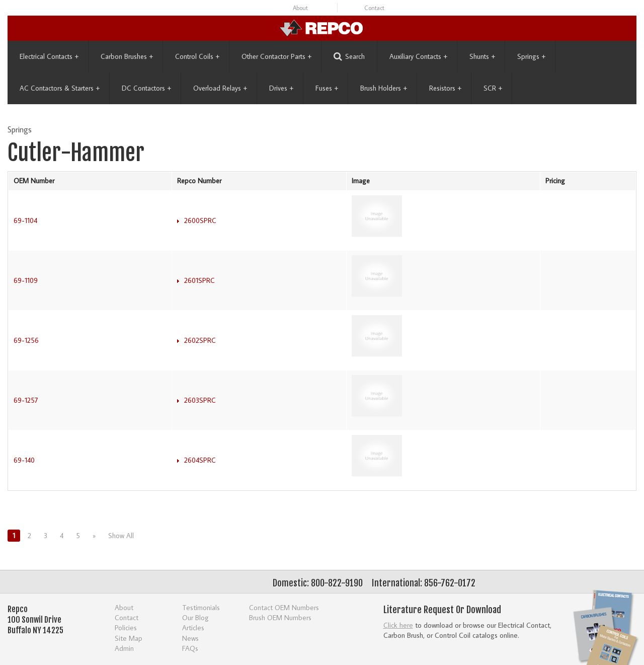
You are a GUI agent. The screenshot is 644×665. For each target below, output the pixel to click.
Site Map (129, 638)
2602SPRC (200, 340)
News (190, 638)
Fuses (327, 88)
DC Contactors (146, 88)
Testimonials (201, 607)
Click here (398, 625)
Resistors (445, 88)
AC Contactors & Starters (60, 88)
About (300, 8)
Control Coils (197, 56)
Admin (124, 648)
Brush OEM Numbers (280, 617)
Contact (374, 8)
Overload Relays (220, 88)
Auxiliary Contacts (418, 56)
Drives (281, 88)
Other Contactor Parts (276, 56)
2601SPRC (199, 280)
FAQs (190, 648)
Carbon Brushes (127, 56)
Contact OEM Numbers (284, 607)
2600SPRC (200, 220)
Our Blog (195, 617)
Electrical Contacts (49, 56)
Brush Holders (384, 88)
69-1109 (26, 280)
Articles (193, 627)
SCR (493, 88)
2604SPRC (200, 460)
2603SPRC (200, 400)
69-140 (24, 460)
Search (349, 57)
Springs (531, 56)
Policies (126, 627)
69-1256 (26, 340)
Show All (121, 536)
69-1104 (25, 220)
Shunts (482, 56)
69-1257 (26, 400)
